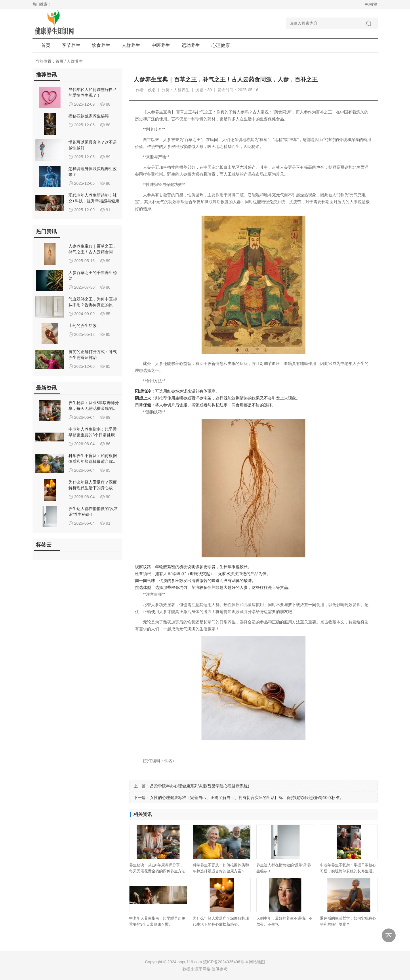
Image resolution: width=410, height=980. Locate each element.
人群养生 (75, 61)
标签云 (44, 545)
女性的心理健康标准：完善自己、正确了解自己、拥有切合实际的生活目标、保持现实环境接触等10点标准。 (247, 798)
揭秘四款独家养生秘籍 (89, 116)
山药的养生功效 (83, 326)
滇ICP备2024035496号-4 (226, 962)
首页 (46, 45)
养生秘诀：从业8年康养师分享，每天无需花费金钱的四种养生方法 (94, 408)
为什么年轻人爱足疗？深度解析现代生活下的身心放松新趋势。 (93, 488)
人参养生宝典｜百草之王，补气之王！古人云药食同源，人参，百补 (93, 252)
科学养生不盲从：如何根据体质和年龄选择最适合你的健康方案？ (93, 461)
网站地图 (257, 962)
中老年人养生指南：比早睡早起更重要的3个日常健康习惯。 (94, 435)
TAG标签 (370, 4)
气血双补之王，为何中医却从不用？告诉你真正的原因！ (93, 305)
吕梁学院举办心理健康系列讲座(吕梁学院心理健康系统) (200, 786)
